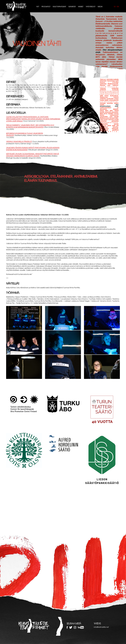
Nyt (38, 6)
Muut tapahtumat (59, 6)
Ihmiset (81, 6)
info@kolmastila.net (101, 627)
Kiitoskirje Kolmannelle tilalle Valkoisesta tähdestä (25, 134)
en (118, 6)
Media (100, 6)
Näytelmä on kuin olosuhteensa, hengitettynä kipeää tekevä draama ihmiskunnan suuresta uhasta (33, 155)
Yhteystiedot (90, 6)
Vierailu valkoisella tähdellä (19, 141)
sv (115, 6)
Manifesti (72, 6)
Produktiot (46, 6)
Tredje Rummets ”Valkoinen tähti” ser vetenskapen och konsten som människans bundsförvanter (30, 126)
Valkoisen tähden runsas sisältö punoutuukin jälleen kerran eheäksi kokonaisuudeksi (33, 149)
